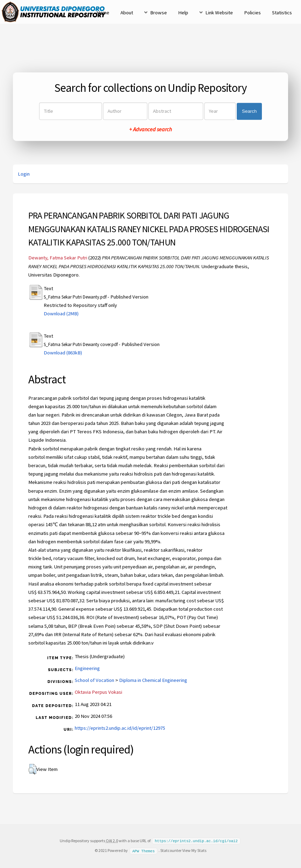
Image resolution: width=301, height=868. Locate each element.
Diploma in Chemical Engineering (153, 680)
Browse (159, 13)
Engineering (87, 668)
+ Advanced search (150, 130)
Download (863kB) (63, 353)
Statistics (282, 13)
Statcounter (171, 850)
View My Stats (194, 850)
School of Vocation (94, 680)
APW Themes (144, 850)
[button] (32, 769)
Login (24, 174)
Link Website (219, 13)
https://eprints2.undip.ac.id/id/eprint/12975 (120, 728)
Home (103, 13)
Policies (252, 13)
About (127, 13)
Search (249, 111)
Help (183, 13)
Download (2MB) (61, 314)
